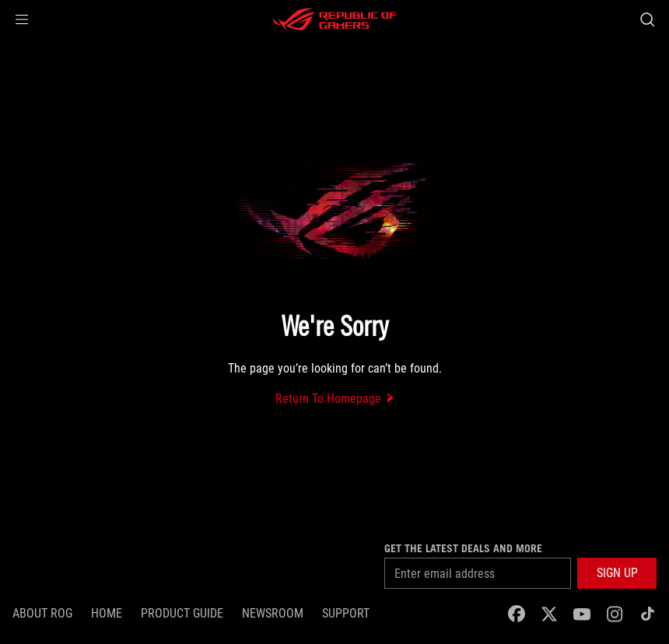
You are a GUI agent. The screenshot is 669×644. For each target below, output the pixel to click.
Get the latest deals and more (463, 548)
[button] (22, 19)
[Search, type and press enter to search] (647, 19)
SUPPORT (346, 613)
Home (107, 613)
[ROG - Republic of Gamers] (334, 19)
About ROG (42, 613)
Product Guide (182, 613)
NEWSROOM (273, 613)
